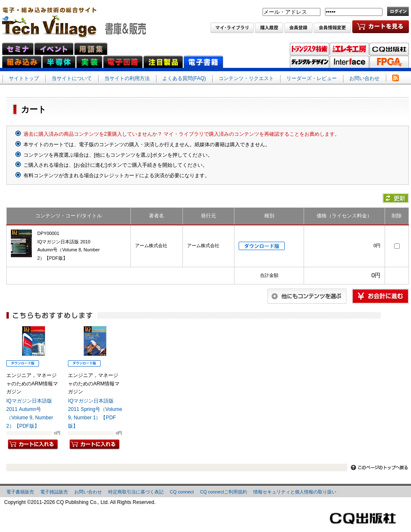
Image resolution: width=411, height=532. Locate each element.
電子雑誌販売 (54, 492)
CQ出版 (389, 49)
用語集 (91, 49)
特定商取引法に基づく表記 (136, 492)
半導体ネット (59, 62)
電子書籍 (203, 62)
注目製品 (163, 62)
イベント (54, 49)
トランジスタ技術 (310, 49)
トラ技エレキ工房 (349, 49)
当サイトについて (72, 78)
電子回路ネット (123, 62)
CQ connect (182, 492)
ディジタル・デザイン (310, 62)
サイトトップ (24, 78)
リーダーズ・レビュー (312, 78)
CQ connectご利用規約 (224, 492)
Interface (349, 62)
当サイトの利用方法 (127, 78)
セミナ (18, 49)
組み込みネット (22, 62)
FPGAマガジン (389, 62)
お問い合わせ (364, 78)
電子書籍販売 (20, 492)
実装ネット (89, 62)
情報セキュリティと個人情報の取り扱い (295, 492)
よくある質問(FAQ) (184, 78)
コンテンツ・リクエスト (246, 78)
